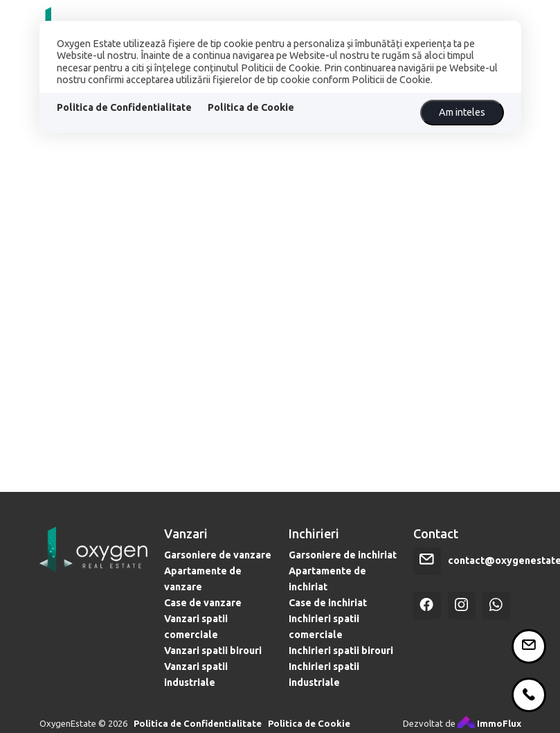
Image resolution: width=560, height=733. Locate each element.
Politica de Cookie (251, 107)
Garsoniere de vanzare (218, 594)
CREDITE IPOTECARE (311, 15)
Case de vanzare (203, 642)
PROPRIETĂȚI (198, 15)
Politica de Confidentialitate (124, 107)
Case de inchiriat (328, 642)
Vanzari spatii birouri (213, 690)
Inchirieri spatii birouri (341, 690)
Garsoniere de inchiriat (343, 594)
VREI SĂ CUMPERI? (438, 15)
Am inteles (462, 112)
